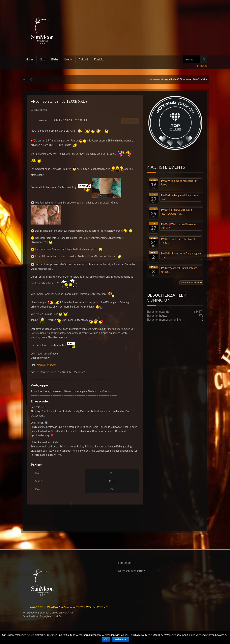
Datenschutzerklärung (131, 571)
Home (30, 59)
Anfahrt (83, 59)
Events (68, 59)
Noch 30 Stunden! (47, 365)
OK (106, 639)
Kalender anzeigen (191, 282)
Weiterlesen (121, 639)
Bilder (55, 59)
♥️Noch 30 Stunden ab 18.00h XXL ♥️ (59, 101)
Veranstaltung (160, 79)
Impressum (125, 563)
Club (42, 59)
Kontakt (99, 59)
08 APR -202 (41, 110)
